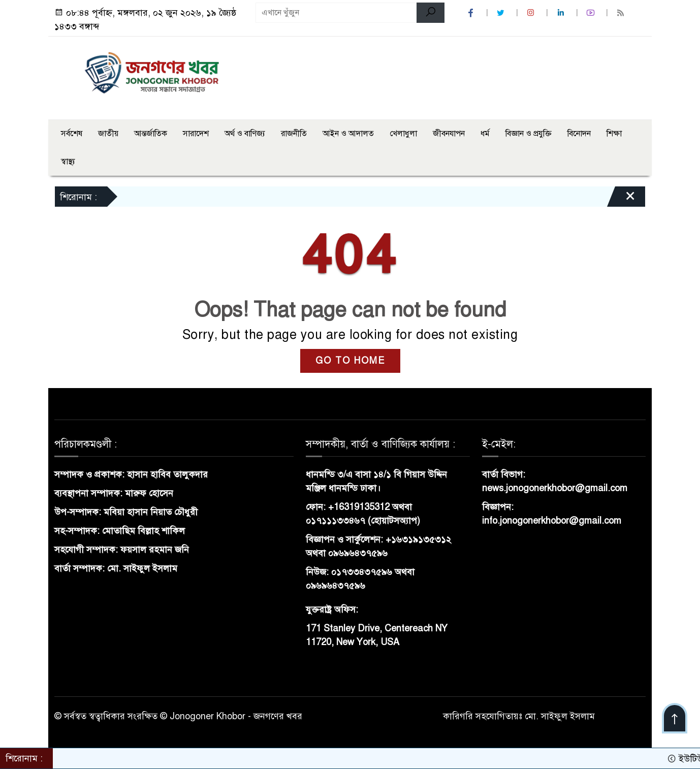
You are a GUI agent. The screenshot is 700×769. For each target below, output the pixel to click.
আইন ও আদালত (348, 134)
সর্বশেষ (72, 134)
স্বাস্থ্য (68, 162)
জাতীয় (108, 134)
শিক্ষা (614, 134)
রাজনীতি (294, 134)
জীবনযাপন (449, 134)
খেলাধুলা (403, 134)
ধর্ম (485, 134)
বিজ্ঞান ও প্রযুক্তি (529, 134)
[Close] (621, 199)
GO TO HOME (350, 361)
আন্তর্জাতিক (151, 134)
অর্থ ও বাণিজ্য (245, 134)
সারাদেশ (196, 134)
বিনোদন (579, 134)
